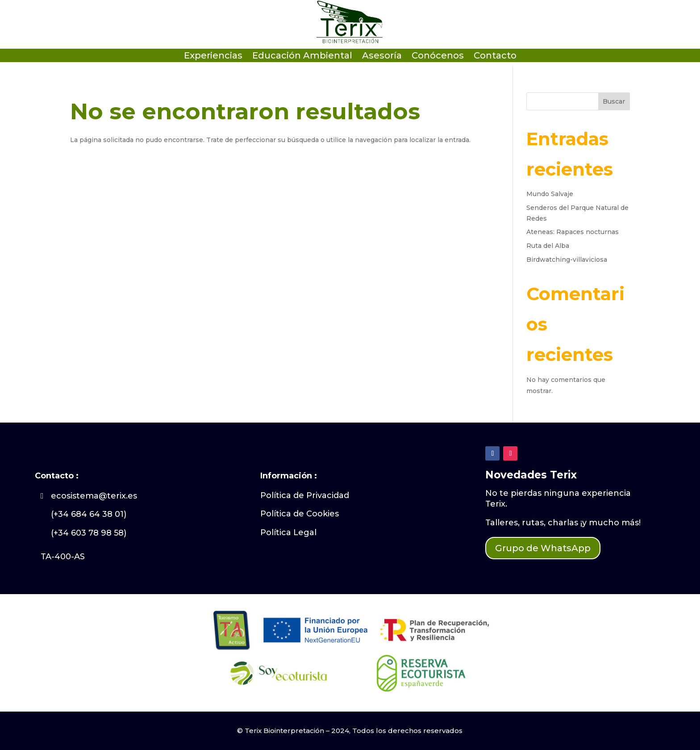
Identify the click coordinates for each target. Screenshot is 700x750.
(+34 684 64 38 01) (89, 514)
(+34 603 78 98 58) (89, 533)
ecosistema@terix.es (94, 496)
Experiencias (213, 57)
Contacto (495, 57)
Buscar (614, 101)
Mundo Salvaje (550, 194)
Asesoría (382, 57)
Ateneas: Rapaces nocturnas (573, 232)
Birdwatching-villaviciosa (567, 260)
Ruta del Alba (548, 246)
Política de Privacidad (305, 495)
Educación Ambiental (302, 57)
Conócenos (438, 57)
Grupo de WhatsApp (543, 548)
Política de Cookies (300, 514)
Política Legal (288, 532)
